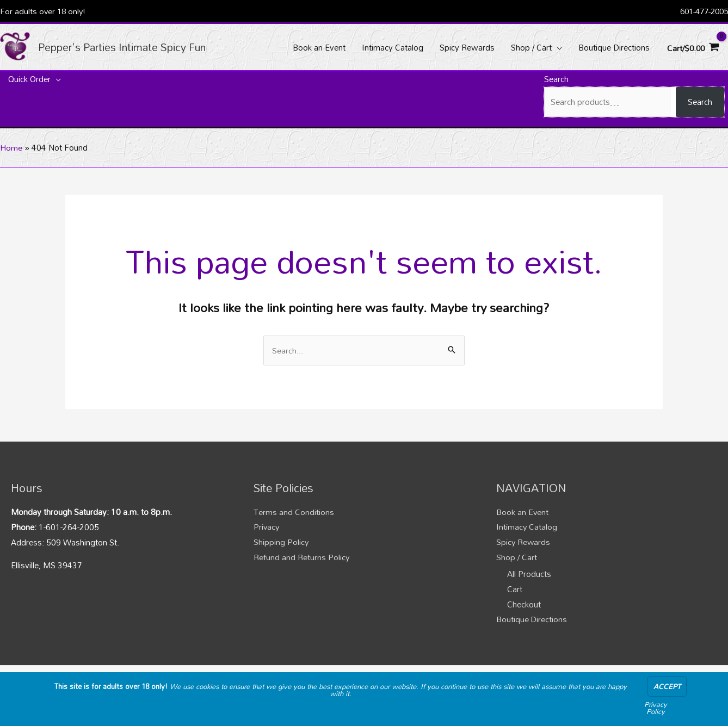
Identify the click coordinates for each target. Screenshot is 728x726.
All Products (529, 575)
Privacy (267, 528)
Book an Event (523, 513)
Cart (515, 591)
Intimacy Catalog (527, 528)
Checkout (524, 606)
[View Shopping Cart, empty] (692, 48)
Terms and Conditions (294, 513)
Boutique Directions (532, 621)
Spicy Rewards (524, 543)
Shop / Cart (517, 559)
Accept (667, 686)
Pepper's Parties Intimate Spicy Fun (127, 47)
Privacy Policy (656, 708)
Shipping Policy (281, 543)
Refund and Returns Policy (302, 559)
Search (556, 80)
